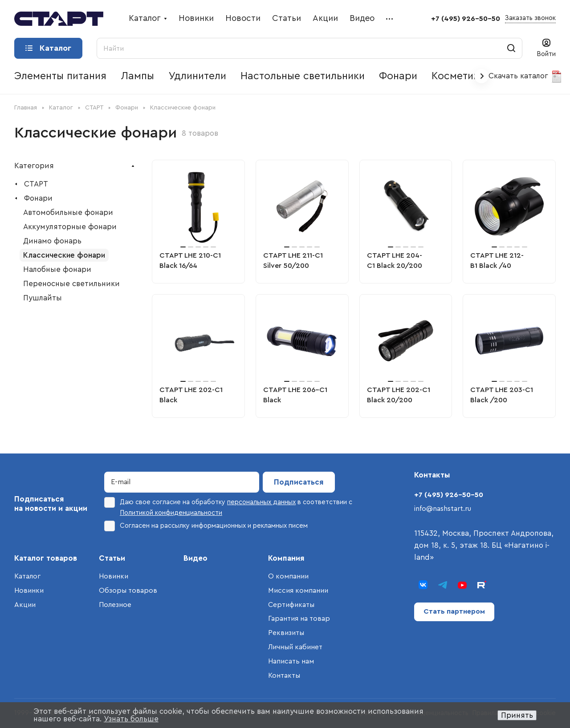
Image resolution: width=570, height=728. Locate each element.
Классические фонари (64, 255)
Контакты (284, 675)
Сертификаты (291, 605)
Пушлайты (43, 298)
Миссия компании (298, 590)
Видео (195, 558)
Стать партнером (454, 611)
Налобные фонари (57, 269)
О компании (288, 576)
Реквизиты (286, 633)
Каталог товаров (46, 558)
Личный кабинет (295, 647)
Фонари (38, 198)
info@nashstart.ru (443, 509)
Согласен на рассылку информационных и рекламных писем (206, 526)
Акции (25, 605)
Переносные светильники (71, 284)
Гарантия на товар (299, 619)
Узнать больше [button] (131, 719)
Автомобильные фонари (68, 212)
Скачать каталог (526, 77)
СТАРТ (36, 184)
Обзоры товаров (128, 590)
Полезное (115, 605)
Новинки (29, 590)
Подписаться (299, 482)
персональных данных (261, 502)
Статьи (112, 558)
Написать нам (291, 661)
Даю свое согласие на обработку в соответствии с (228, 507)
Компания (286, 558)
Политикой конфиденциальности (171, 513)
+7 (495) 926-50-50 (466, 19)
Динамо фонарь (52, 241)
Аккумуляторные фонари (70, 227)
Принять (517, 715)
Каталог (27, 576)
